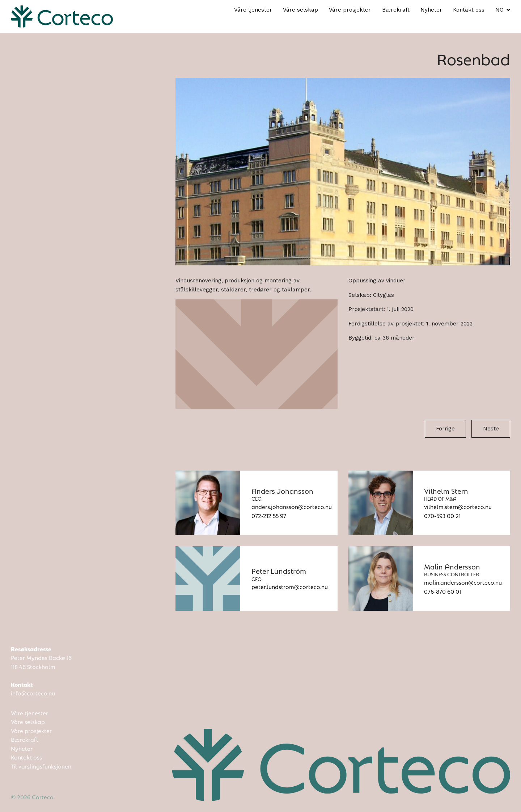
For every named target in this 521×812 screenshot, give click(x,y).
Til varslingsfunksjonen (41, 766)
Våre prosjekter (350, 10)
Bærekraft (396, 10)
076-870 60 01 (442, 591)
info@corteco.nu (33, 693)
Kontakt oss (469, 10)
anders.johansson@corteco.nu (292, 506)
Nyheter (431, 10)
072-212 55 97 (269, 515)
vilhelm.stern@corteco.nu (458, 506)
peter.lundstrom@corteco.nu (290, 586)
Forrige (445, 429)
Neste (491, 429)
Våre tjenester (253, 10)
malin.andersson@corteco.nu (463, 582)
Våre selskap (300, 10)
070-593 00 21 (442, 515)
